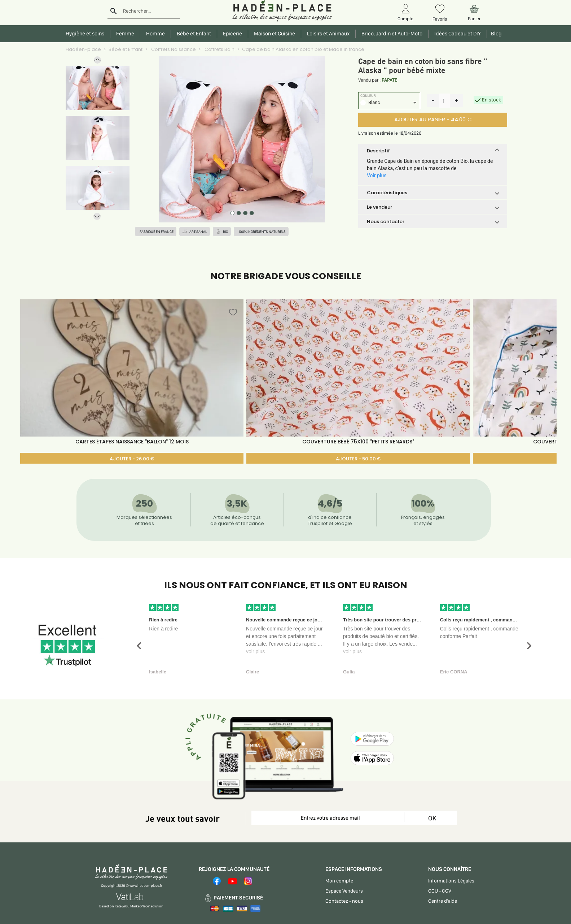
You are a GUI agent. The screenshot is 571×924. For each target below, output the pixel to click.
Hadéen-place (83, 49)
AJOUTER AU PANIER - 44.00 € (433, 119)
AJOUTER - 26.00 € (132, 459)
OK (432, 818)
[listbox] (389, 103)
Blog (495, 34)
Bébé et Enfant (126, 49)
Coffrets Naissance (173, 49)
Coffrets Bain (219, 49)
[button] (97, 62)
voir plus (255, 651)
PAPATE (389, 80)
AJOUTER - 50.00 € (358, 459)
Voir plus (377, 175)
